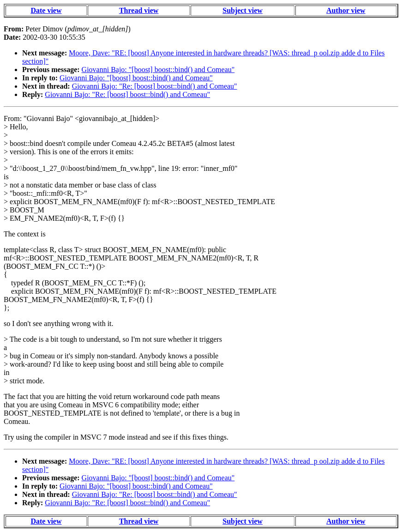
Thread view (139, 10)
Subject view (243, 10)
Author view (346, 10)
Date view (46, 10)
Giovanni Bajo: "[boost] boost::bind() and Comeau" (158, 70)
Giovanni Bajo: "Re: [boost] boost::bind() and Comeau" (155, 86)
